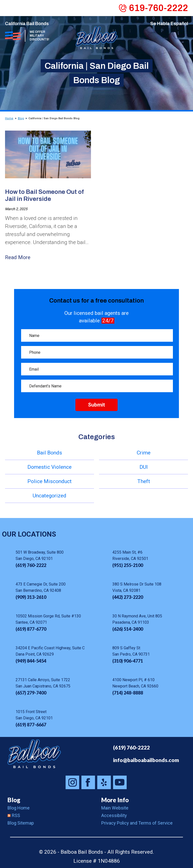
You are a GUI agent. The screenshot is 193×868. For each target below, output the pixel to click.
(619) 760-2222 (131, 747)
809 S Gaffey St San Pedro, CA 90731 (131, 651)
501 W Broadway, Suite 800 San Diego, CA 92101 (40, 555)
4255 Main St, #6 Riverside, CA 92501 (130, 555)
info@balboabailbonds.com (146, 760)
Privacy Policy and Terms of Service (137, 823)
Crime (144, 453)
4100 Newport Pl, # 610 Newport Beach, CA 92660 (135, 683)
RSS (14, 815)
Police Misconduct (50, 481)
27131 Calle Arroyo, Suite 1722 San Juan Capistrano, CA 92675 (43, 683)
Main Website (115, 808)
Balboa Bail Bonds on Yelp (104, 782)
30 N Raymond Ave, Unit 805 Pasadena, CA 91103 (137, 619)
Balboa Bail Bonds (34, 754)
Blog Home (19, 808)
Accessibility (114, 815)
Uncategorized (50, 496)
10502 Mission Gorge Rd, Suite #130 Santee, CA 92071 (48, 619)
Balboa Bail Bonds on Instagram (72, 782)
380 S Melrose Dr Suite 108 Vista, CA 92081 (137, 587)
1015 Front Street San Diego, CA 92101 (34, 715)
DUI (144, 467)
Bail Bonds (50, 453)
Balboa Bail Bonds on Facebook (88, 782)
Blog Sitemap (21, 823)
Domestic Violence (50, 467)
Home (9, 118)
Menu (9, 8)
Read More (18, 257)
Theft (144, 481)
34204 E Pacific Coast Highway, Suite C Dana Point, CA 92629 (50, 651)
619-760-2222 (158, 8)
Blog (21, 118)
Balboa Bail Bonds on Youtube (120, 782)
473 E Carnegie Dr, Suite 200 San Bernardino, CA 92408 (41, 587)
